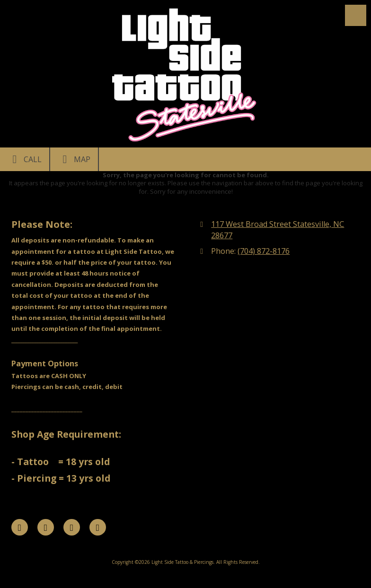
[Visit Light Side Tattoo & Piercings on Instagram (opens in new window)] (98, 527)
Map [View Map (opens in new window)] (74, 159)
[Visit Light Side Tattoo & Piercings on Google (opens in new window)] (72, 527)
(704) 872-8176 (264, 251)
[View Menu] (356, 15)
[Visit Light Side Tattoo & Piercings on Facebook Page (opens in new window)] (20, 527)
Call (25, 159)
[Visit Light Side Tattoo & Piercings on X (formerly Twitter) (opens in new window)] (46, 527)
